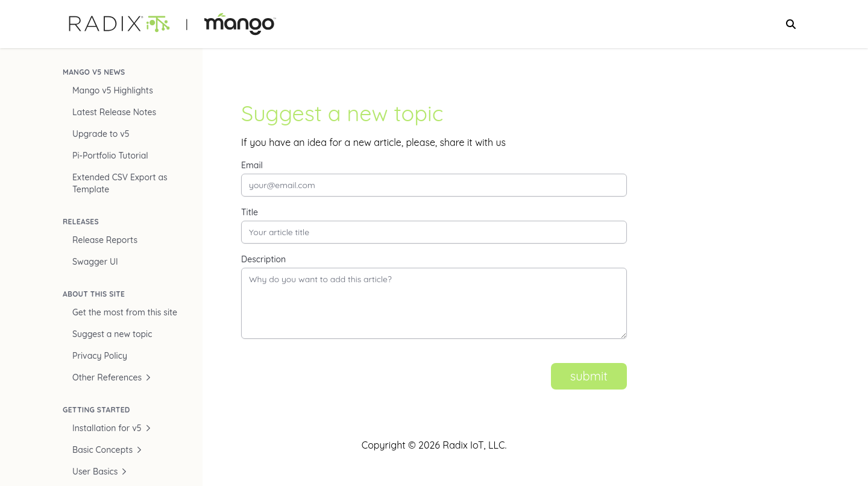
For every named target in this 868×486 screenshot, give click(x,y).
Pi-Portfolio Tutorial (110, 156)
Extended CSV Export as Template (120, 183)
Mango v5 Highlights (113, 90)
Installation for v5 (112, 428)
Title (250, 212)
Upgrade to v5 (101, 134)
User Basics (100, 472)
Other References (112, 377)
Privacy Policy (100, 356)
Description (263, 259)
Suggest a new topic (112, 334)
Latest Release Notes (114, 112)
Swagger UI (95, 262)
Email (252, 165)
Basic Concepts (107, 450)
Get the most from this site (125, 312)
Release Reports (105, 240)
